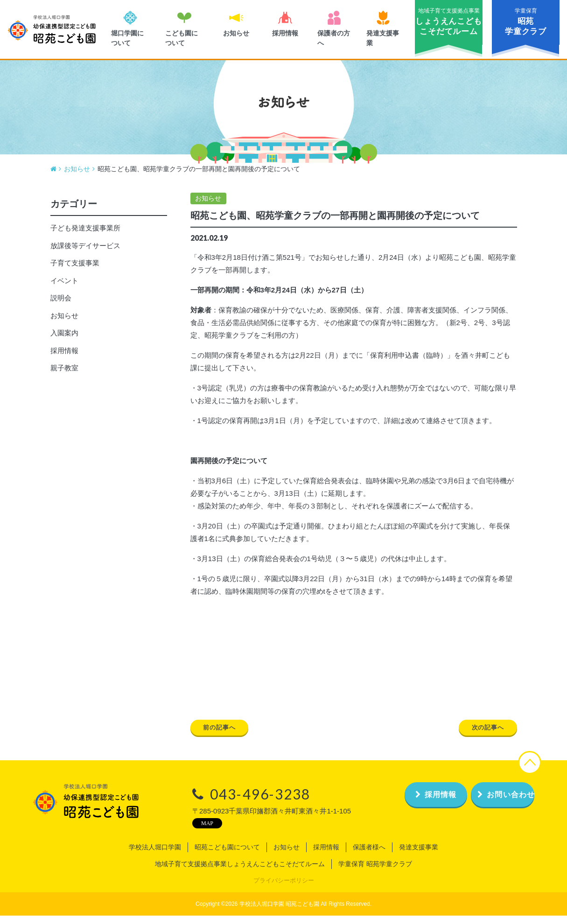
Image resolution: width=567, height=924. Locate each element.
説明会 (61, 304)
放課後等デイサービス (85, 252)
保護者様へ (369, 856)
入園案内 (64, 339)
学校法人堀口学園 (155, 856)
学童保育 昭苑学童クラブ (375, 873)
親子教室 (64, 374)
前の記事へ (226, 735)
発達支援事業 (419, 856)
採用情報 (64, 357)
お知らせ (208, 205)
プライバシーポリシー (284, 889)
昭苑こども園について (227, 856)
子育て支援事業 (75, 269)
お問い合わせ (491, 803)
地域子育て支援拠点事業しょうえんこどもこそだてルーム (240, 873)
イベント (64, 287)
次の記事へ (482, 735)
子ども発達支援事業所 (85, 234)
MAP (182, 832)
